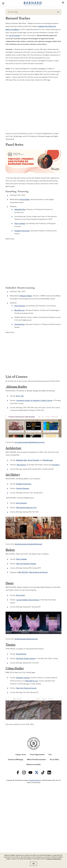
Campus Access (21, 754)
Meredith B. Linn (32, 681)
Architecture (13, 448)
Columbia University (35, 780)
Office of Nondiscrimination (36, 759)
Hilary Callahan (21, 559)
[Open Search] (63, 3)
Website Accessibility (34, 764)
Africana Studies (16, 386)
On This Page (33, 12)
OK (34, 864)
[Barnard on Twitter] (37, 772)
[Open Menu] (3, 3)
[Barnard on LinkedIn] (49, 772)
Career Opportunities (37, 754)
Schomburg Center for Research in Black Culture (34, 401)
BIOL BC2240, (33, 572)
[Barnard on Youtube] (30, 772)
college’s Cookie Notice (54, 859)
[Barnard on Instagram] (24, 772)
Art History (13, 474)
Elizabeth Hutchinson (24, 484)
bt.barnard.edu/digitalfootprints (26, 639)
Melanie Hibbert (26, 296)
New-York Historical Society (26, 688)
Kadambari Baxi (21, 460)
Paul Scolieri (21, 595)
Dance (10, 583)
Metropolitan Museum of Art (26, 508)
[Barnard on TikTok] (43, 772)
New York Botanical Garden (26, 564)
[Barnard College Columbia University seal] (33, 743)
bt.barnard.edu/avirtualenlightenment (28, 544)
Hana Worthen (20, 324)
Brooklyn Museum (23, 488)
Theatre (11, 644)
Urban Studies (15, 668)
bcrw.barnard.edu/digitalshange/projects (30, 442)
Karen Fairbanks (34, 460)
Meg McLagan (48, 460)
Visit (50, 754)
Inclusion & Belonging (15, 759)
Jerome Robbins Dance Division (28, 600)
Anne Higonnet (20, 306)
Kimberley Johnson (23, 678)
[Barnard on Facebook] (18, 772)
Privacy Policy (54, 759)
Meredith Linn (19, 310)
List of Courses (14, 36)
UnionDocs (56, 465)
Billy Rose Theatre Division (26, 659)
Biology (10, 550)
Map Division (21, 465)
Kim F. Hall (20, 396)
